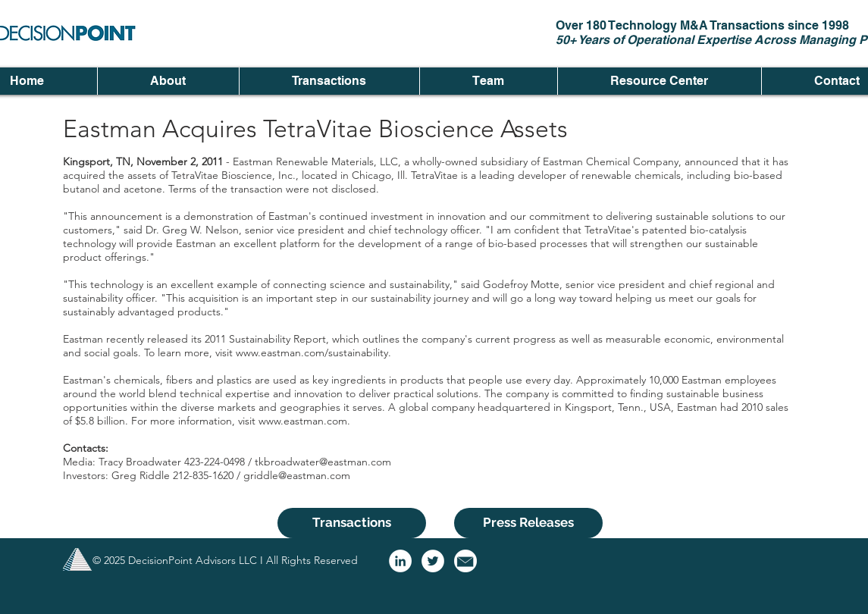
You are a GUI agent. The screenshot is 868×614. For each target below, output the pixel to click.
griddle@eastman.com (297, 475)
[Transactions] (352, 523)
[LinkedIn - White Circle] (400, 561)
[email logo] (465, 561)
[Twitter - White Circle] (433, 561)
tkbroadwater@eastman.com (323, 462)
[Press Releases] (528, 523)
